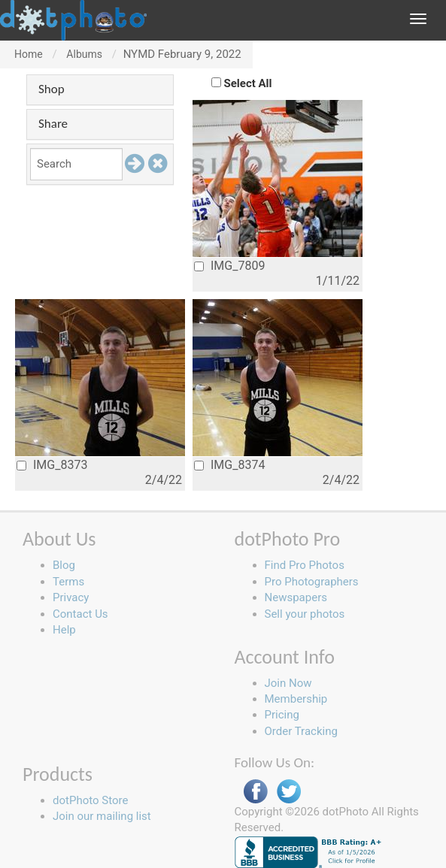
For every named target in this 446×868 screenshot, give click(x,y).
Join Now (288, 683)
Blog (64, 565)
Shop (52, 89)
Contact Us (80, 614)
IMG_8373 (52, 465)
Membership (296, 699)
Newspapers (296, 597)
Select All (248, 83)
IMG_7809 (229, 266)
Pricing (282, 715)
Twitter (289, 792)
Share (53, 124)
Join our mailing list (102, 816)
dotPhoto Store (90, 800)
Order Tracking (301, 731)
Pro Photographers (312, 582)
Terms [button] (68, 582)
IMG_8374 (229, 465)
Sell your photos (305, 614)
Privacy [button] (71, 597)
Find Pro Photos (305, 565)
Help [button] (64, 630)
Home (29, 54)
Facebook (256, 792)
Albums (84, 54)
